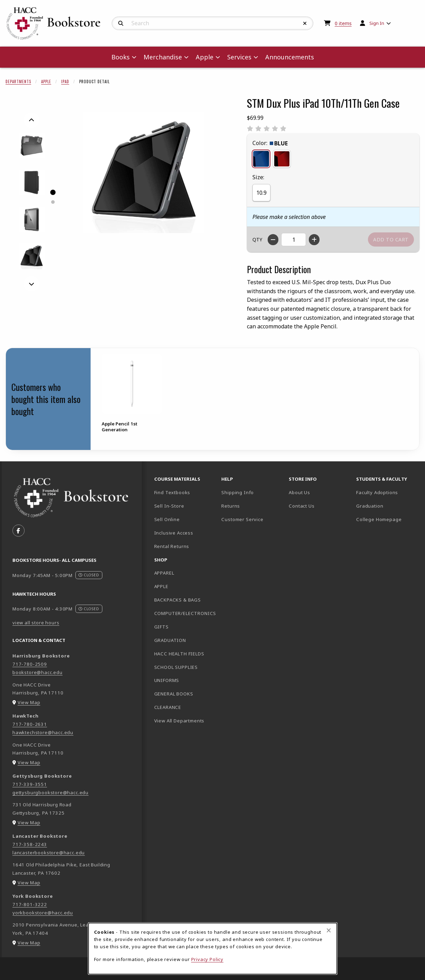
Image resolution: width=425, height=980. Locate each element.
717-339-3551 (30, 784)
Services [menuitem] (239, 57)
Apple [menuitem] (205, 57)
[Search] (121, 23)
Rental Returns (172, 546)
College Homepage (387, 519)
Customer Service (242, 519)
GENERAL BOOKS (174, 694)
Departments (18, 81)
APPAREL (164, 573)
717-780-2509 (30, 664)
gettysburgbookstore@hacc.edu (50, 792)
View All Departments (179, 721)
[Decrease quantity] (273, 240)
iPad (65, 81)
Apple (46, 81)
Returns (231, 506)
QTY (257, 239)
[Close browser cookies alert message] (329, 930)
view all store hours (36, 623)
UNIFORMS (167, 680)
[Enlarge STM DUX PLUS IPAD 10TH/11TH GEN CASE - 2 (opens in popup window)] (32, 182)
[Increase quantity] (314, 240)
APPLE (161, 586)
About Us (299, 492)
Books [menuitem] (121, 57)
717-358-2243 (30, 844)
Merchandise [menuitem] (163, 57)
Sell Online (167, 519)
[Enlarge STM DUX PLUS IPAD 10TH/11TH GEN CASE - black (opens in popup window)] (32, 256)
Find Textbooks (172, 492)
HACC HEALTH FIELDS (179, 654)
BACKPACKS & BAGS (178, 600)
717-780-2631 (30, 724)
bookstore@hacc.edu (38, 672)
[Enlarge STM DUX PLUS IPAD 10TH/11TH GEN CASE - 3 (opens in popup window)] (32, 219)
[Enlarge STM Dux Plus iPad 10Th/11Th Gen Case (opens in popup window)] (144, 173)
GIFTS (161, 627)
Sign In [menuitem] (377, 23)
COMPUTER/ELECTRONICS (185, 613)
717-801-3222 (30, 904)
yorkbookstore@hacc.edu (43, 913)
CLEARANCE (168, 707)
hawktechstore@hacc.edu (43, 732)
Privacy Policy (207, 959)
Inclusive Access (174, 533)
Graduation (370, 506)
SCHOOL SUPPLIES (176, 667)
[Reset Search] (305, 23)
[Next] (31, 284)
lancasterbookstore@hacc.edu (49, 853)
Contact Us (302, 506)
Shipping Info (238, 492)
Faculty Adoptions (377, 492)
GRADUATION (170, 640)
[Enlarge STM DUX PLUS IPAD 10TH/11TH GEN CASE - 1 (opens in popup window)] (32, 146)
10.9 (261, 193)
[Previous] (31, 120)
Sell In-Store (169, 506)
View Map (29, 702)
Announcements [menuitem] (290, 57)
